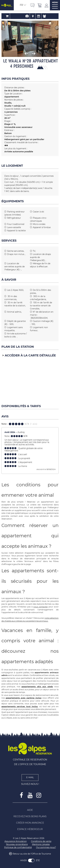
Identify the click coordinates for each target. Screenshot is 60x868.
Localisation (30, 16)
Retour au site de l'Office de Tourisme (32, 854)
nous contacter (41, 607)
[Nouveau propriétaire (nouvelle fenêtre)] (17, 844)
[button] (40, 5)
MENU (55, 2)
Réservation (18, 16)
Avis (42, 16)
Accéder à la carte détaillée (30, 355)
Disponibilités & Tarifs (36, 16)
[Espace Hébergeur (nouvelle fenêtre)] (30, 829)
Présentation (24, 16)
